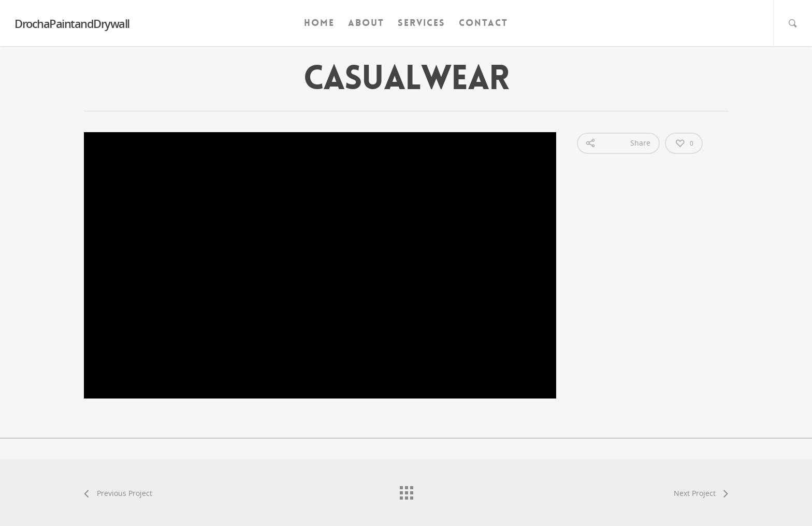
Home (319, 23)
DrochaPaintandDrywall (72, 23)
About (366, 23)
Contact (483, 23)
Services (422, 23)
